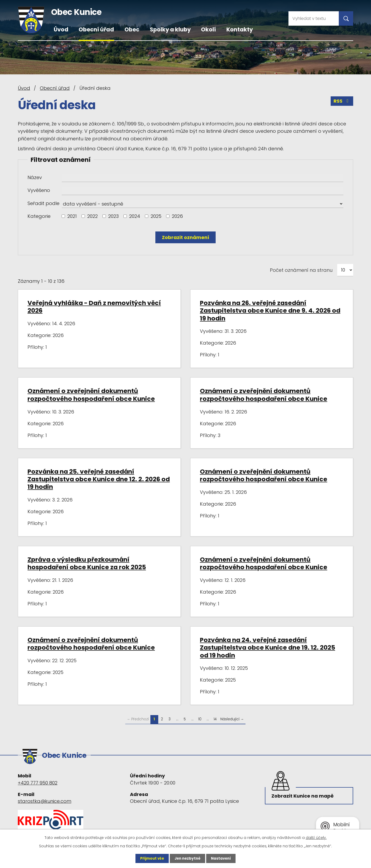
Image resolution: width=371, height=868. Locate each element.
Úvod (61, 29)
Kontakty (240, 29)
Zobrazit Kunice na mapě (303, 795)
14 (215, 719)
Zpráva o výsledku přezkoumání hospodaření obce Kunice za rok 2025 (87, 563)
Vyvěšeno (39, 190)
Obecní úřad (96, 29)
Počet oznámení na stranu (301, 270)
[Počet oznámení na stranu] (345, 270)
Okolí (208, 29)
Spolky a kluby (170, 29)
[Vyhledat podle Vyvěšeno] (203, 191)
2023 (113, 216)
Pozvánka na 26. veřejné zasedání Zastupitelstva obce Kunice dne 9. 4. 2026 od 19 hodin (270, 311)
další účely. (316, 837)
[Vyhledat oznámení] (185, 237)
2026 (177, 216)
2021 (72, 216)
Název (35, 177)
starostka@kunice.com (45, 800)
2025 (156, 216)
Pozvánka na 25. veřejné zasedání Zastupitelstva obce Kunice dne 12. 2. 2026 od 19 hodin (99, 479)
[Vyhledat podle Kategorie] (63, 216)
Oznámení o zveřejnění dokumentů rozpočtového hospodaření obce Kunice (91, 395)
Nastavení (222, 858)
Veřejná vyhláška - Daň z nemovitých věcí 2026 (94, 307)
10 (200, 719)
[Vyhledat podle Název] (203, 178)
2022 (92, 216)
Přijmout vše (151, 858)
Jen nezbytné (187, 858)
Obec (132, 29)
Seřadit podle (43, 203)
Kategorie (39, 216)
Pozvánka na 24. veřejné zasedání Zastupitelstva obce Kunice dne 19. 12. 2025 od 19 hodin (268, 648)
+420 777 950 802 (38, 781)
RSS (342, 102)
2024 (135, 216)
